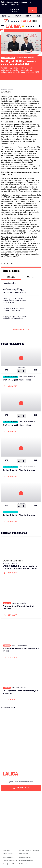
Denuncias (7, 850)
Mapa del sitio (8, 854)
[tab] (11, 277)
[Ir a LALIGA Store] (21, 21)
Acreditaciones (8, 857)
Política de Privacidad (26, 860)
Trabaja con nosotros (10, 860)
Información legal (25, 857)
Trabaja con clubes (10, 864)
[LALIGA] (13, 26)
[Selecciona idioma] (29, 26)
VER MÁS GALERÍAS (8, 707)
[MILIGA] (39, 26)
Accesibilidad (24, 854)
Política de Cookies (25, 864)
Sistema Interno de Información (29, 850)
